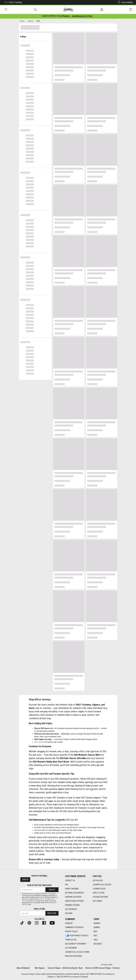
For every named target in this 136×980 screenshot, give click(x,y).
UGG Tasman (39, 742)
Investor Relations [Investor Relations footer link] (73, 956)
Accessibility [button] (125, 2)
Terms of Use (42, 899)
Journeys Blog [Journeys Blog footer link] (99, 889)
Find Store (52, 913)
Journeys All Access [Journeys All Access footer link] (102, 885)
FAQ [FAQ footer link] (67, 885)
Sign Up (25, 880)
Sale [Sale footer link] (96, 940)
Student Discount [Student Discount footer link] (101, 897)
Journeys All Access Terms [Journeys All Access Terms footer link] (77, 952)
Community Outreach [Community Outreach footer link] (74, 928)
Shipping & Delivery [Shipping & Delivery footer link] (73, 897)
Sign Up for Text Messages (39, 885)
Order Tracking (12, 2)
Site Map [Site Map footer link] (69, 913)
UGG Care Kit (72, 820)
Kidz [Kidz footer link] (95, 936)
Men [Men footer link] (95, 932)
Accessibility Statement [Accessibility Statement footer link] (76, 944)
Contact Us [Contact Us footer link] (70, 880)
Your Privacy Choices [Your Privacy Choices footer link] (77, 936)
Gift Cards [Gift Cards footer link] (97, 901)
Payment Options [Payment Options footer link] (72, 905)
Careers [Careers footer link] (69, 923)
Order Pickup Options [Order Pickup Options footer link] (74, 901)
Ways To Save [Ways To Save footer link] (99, 893)
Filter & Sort (35, 36)
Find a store (39, 909)
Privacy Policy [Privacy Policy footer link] (71, 932)
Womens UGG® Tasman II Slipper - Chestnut (102, 968)
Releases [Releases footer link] (98, 944)
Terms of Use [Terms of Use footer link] (71, 940)
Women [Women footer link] (97, 928)
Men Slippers (40, 968)
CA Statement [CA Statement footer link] (71, 948)
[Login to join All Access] (56, 16)
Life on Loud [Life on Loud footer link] (98, 880)
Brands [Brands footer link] (97, 923)
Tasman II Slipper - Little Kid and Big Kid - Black (65, 968)
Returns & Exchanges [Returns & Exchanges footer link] (75, 893)
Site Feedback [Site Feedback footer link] (71, 909)
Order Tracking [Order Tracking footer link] (72, 889)
